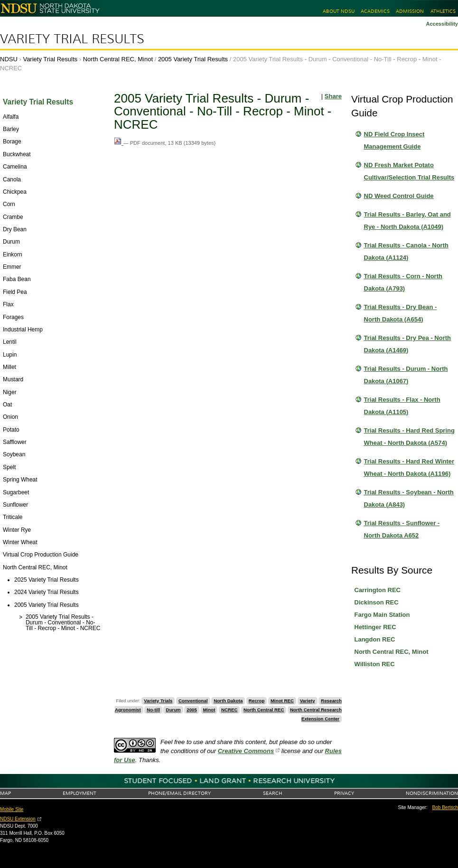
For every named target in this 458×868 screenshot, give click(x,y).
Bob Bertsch (445, 807)
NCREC (229, 710)
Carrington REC (378, 590)
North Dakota (228, 701)
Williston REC (375, 664)
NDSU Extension (18, 819)
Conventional (193, 701)
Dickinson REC (377, 602)
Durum (173, 710)
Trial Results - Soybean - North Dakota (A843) (409, 498)
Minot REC (282, 701)
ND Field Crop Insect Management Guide (394, 140)
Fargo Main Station (382, 615)
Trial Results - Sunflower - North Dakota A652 (402, 529)
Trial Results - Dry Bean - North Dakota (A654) (401, 313)
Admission (410, 11)
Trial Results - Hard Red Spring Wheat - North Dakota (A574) (409, 437)
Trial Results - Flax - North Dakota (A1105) (402, 406)
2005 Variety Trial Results (193, 59)
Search (273, 793)
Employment (79, 793)
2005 (192, 710)
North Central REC (264, 710)
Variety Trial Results (72, 39)
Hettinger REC (375, 627)
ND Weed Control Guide (399, 196)
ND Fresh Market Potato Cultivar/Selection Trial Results (409, 171)
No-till (153, 710)
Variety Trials (158, 701)
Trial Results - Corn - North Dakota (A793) (403, 282)
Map (5, 793)
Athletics (443, 11)
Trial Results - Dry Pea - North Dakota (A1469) (408, 344)
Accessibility (442, 24)
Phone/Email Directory (179, 793)
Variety (308, 701)
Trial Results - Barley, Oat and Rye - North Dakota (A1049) (407, 221)
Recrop (257, 701)
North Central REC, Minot (118, 59)
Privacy (344, 793)
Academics (375, 11)
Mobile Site (12, 809)
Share (333, 96)
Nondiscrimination (432, 793)
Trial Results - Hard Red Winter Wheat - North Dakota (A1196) (409, 467)
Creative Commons (246, 751)
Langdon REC (375, 639)
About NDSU (339, 11)
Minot (209, 710)
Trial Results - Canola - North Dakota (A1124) (406, 251)
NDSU (9, 59)
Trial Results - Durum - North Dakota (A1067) (406, 375)
